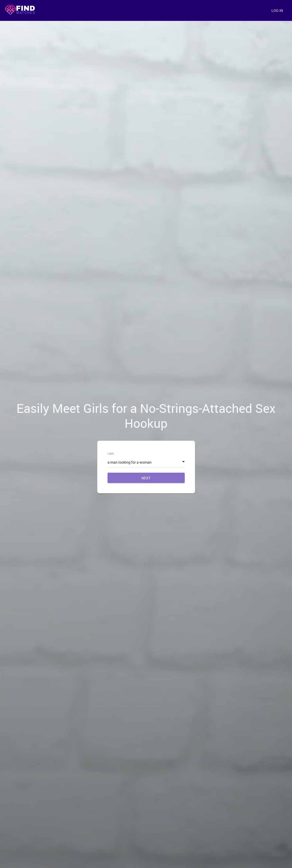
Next (146, 478)
